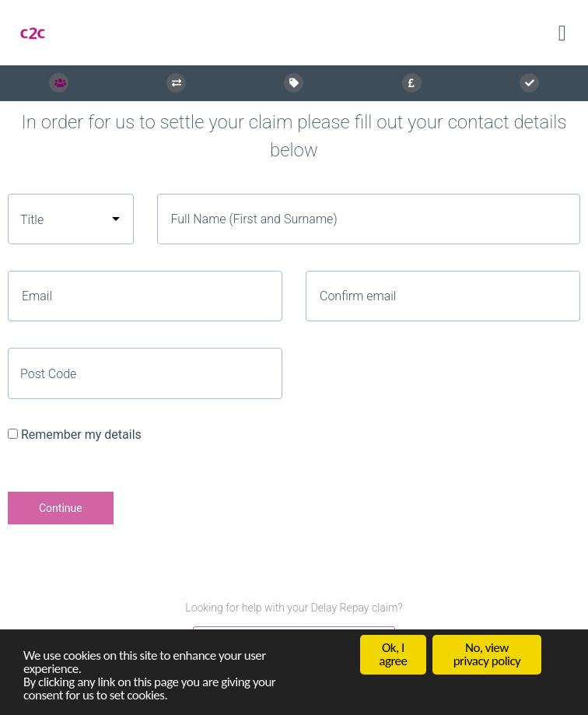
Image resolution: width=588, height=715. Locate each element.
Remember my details (81, 435)
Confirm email (358, 296)
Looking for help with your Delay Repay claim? (294, 608)
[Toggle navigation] (562, 33)
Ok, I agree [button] (393, 655)
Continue (61, 508)
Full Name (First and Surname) (254, 219)
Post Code (48, 374)
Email (37, 296)
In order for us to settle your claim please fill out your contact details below (294, 136)
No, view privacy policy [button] (487, 655)
